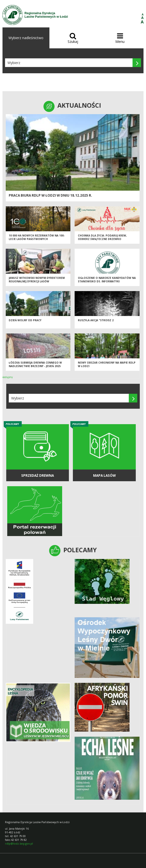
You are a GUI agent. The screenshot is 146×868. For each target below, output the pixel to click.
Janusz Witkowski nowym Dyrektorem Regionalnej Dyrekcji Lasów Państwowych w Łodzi (37, 281)
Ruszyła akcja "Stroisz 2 (96, 320)
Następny (7, 377)
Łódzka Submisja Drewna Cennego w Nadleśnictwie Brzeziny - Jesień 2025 (35, 364)
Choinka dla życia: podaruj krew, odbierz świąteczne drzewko (102, 237)
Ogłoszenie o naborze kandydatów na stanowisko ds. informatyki (107, 280)
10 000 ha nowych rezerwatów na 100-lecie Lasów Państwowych (37, 237)
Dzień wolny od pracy (25, 320)
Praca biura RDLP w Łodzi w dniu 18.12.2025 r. (50, 195)
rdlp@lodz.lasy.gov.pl (19, 843)
